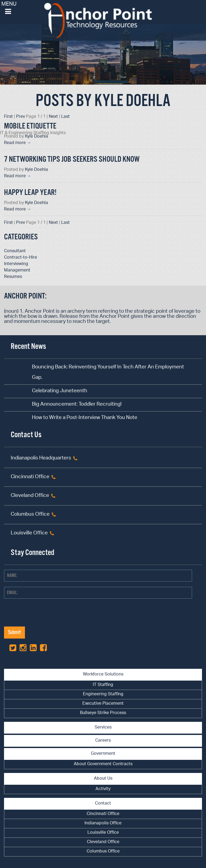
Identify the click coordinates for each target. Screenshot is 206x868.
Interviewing (16, 264)
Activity (103, 789)
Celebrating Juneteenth (60, 391)
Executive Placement (103, 704)
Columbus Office (30, 515)
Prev (21, 117)
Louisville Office (29, 533)
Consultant (15, 251)
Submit (14, 633)
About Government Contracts (103, 764)
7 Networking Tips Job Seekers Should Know (72, 159)
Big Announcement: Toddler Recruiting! (77, 405)
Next (53, 117)
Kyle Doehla (36, 137)
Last (65, 117)
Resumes (13, 277)
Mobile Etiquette (30, 126)
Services (103, 728)
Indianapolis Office (103, 823)
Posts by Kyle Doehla (103, 101)
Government (103, 754)
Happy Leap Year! (30, 193)
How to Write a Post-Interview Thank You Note (85, 418)
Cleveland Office (30, 496)
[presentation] (45, 616)
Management (17, 271)
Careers (103, 741)
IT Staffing (103, 685)
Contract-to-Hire (21, 258)
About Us (103, 779)
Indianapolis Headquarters (41, 458)
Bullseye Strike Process (103, 713)
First (8, 117)
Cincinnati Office (30, 477)
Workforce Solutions (103, 675)
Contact (103, 804)
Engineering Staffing (103, 694)
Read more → (18, 143)
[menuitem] (103, 685)
